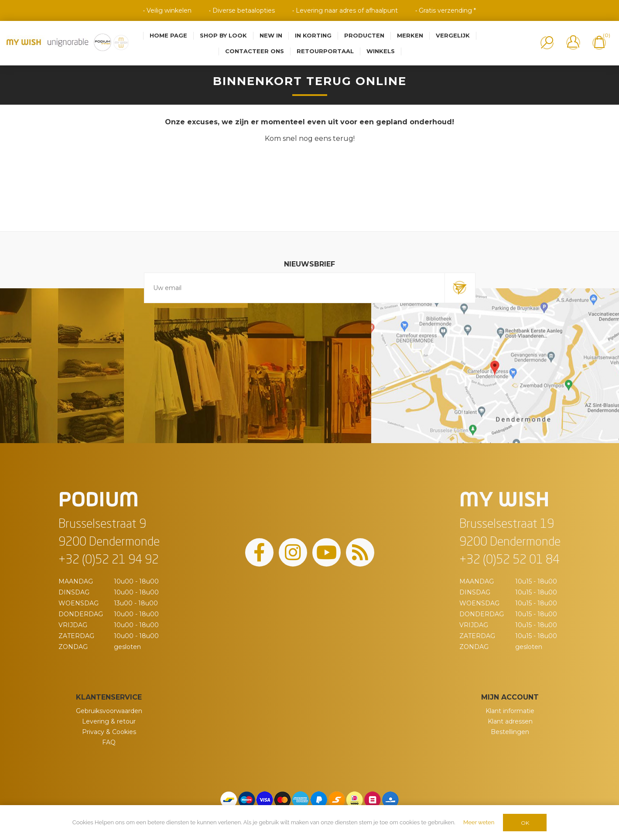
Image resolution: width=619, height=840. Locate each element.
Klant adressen (510, 721)
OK (525, 823)
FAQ (109, 742)
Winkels (381, 51)
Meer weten (479, 822)
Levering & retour (109, 721)
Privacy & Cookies (109, 732)
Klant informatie (510, 711)
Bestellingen (510, 732)
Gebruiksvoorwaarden (109, 711)
